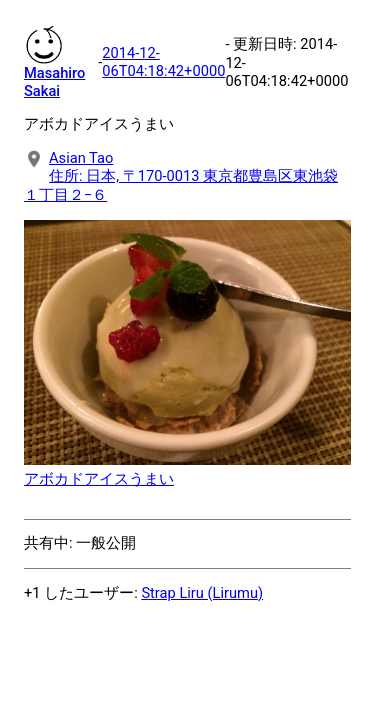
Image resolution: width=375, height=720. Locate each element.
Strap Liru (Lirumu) (202, 593)
